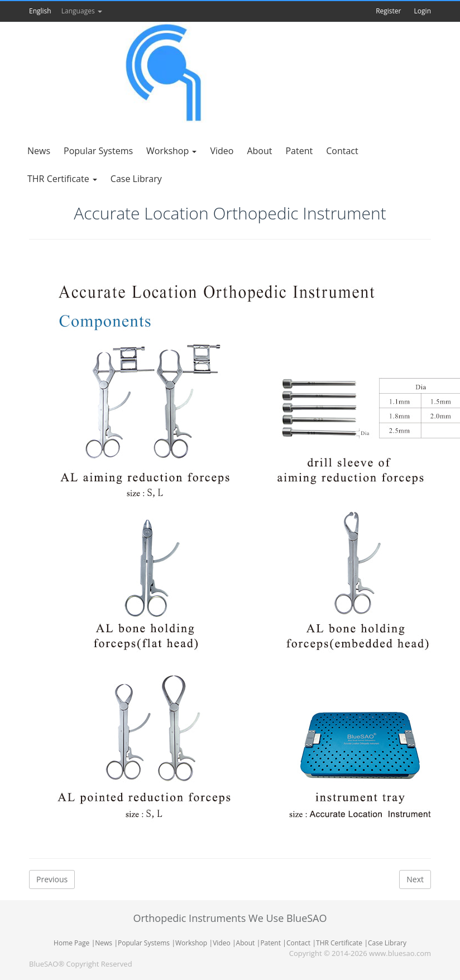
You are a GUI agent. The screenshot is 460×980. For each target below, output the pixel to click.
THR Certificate (339, 943)
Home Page (71, 943)
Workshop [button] (171, 151)
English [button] (40, 11)
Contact (298, 943)
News (104, 943)
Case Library (387, 943)
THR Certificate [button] (62, 179)
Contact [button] (342, 151)
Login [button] (423, 11)
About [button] (259, 151)
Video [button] (222, 151)
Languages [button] (82, 11)
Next (415, 879)
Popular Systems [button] (98, 151)
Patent (270, 943)
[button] (61, 11)
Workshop (191, 943)
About (246, 943)
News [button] (39, 151)
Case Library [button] (136, 179)
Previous (52, 879)
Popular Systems (144, 943)
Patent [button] (299, 151)
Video (221, 943)
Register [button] (388, 11)
